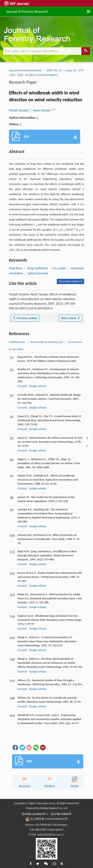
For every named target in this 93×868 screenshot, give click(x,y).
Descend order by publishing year (47, 342)
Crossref (22, 386)
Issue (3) (71, 70)
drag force (16, 268)
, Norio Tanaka (41, 110)
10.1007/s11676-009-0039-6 (42, 75)
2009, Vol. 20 (54, 70)
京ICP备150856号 (61, 814)
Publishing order (17, 342)
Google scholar (37, 386)
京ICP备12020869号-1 (35, 814)
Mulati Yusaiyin (19, 110)
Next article (71, 318)
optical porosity (38, 273)
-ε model (59, 268)
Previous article (25, 318)
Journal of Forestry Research (27, 11)
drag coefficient (38, 268)
